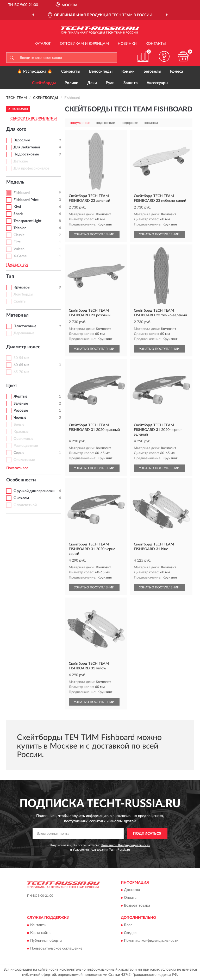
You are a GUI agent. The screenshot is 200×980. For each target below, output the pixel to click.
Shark (18, 214)
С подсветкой (25, 505)
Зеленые (21, 404)
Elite (17, 242)
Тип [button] (10, 277)
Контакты (156, 44)
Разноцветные (26, 446)
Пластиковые (25, 326)
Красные (21, 432)
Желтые (20, 397)
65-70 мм (21, 372)
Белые (19, 425)
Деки (92, 83)
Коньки (128, 71)
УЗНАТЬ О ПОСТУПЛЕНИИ (94, 234)
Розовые (21, 411)
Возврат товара (137, 906)
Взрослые (22, 140)
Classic (19, 235)
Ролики (71, 83)
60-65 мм (21, 365)
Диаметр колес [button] (23, 347)
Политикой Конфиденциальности (126, 845)
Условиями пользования (90, 850)
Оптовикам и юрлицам (84, 44)
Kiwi (17, 207)
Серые (19, 453)
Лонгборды (23, 294)
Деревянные (24, 333)
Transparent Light (27, 221)
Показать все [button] (17, 265)
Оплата (130, 898)
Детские (21, 161)
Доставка (132, 890)
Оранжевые (23, 439)
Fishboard (22, 193)
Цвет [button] (12, 386)
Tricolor (20, 228)
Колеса (177, 71)
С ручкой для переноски (34, 491)
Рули (110, 83)
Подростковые (26, 154)
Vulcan (19, 249)
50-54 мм (21, 358)
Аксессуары (157, 83)
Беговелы (152, 71)
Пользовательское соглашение (56, 949)
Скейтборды (44, 83)
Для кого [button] (16, 129)
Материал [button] (17, 315)
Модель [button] (15, 182)
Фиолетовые (24, 460)
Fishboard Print (26, 200)
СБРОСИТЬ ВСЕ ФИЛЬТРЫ (34, 118)
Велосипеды (101, 71)
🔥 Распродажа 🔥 (35, 71)
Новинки (127, 44)
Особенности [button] (21, 480)
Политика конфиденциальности (151, 941)
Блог (128, 925)
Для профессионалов (32, 168)
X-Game (20, 256)
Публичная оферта (46, 941)
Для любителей (27, 147)
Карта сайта (40, 933)
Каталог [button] (43, 44)
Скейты (20, 301)
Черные (20, 418)
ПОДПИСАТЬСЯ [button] (147, 834)
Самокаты (71, 71)
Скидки (130, 933)
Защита (131, 83)
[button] (164, 56)
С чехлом (21, 498)
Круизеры (22, 287)
